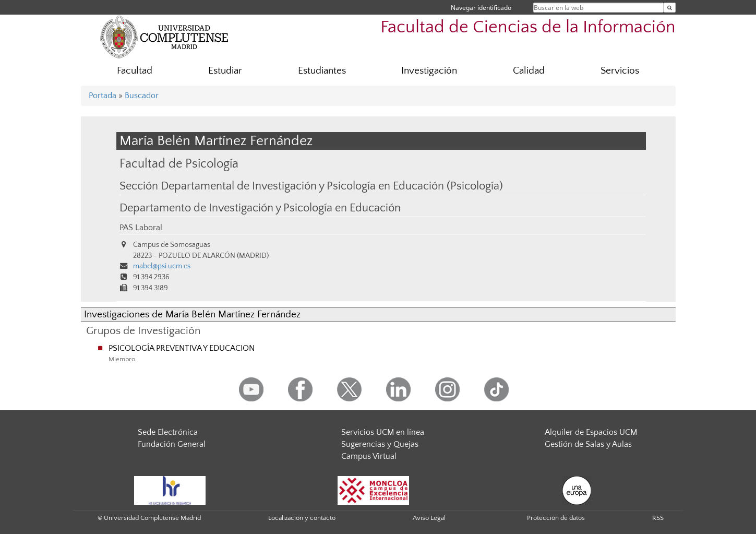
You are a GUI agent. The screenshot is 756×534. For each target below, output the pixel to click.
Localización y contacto (302, 518)
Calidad (529, 71)
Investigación (429, 71)
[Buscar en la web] (670, 8)
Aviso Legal (429, 518)
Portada (103, 96)
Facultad (135, 71)
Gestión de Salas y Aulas (588, 444)
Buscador (142, 96)
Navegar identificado (481, 8)
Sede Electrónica (168, 432)
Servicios (620, 71)
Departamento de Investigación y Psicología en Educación (260, 208)
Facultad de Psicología (179, 164)
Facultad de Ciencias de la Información (528, 27)
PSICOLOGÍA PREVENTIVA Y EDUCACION (182, 348)
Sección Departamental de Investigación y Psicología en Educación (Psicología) (311, 186)
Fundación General (172, 444)
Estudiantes (322, 71)
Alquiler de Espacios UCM (591, 432)
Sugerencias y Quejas (380, 444)
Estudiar (225, 71)
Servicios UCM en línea (383, 432)
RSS (658, 518)
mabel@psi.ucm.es (162, 266)
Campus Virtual (369, 456)
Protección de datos (556, 518)
